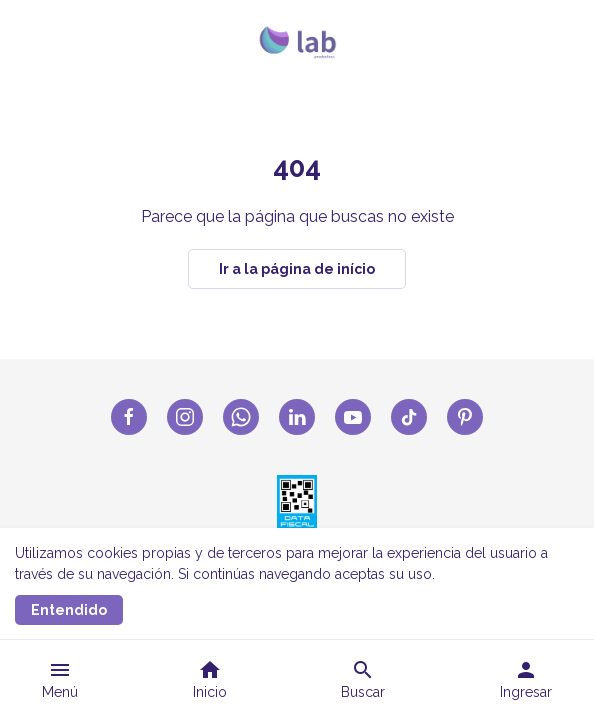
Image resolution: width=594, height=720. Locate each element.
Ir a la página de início (297, 269)
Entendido (69, 610)
